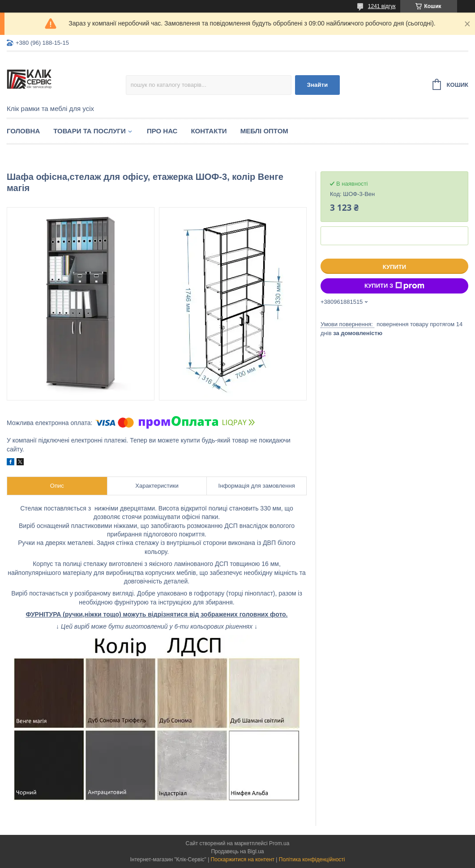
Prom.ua (279, 843)
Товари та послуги (90, 131)
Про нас (162, 131)
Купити (394, 267)
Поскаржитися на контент (243, 859)
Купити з (394, 286)
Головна (23, 131)
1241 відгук (382, 6)
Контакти (209, 131)
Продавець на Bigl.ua (237, 851)
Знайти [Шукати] (317, 85)
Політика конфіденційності (312, 859)
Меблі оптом (264, 131)
